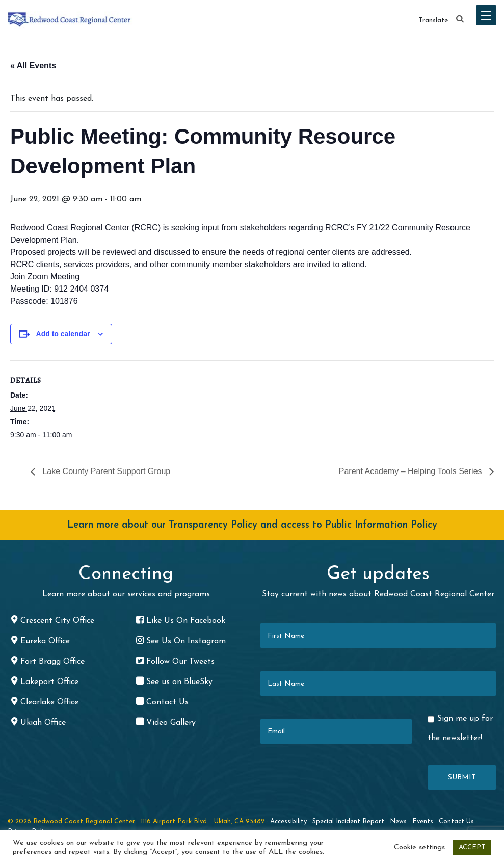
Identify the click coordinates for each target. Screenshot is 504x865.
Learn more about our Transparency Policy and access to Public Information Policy (252, 525)
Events (423, 821)
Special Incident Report (348, 821)
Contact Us (456, 821)
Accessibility (288, 821)
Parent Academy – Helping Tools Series (412, 471)
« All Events (33, 65)
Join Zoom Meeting (45, 277)
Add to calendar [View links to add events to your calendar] (63, 334)
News (398, 821)
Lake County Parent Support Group (105, 471)
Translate (433, 21)
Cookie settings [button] (419, 847)
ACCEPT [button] (472, 847)
